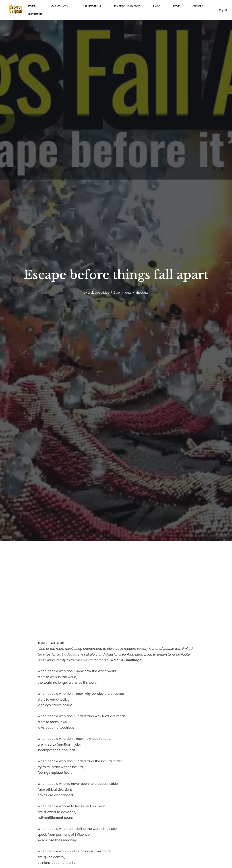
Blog (156, 6)
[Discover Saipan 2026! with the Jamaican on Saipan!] (15, 9)
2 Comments (122, 293)
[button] (70, 6)
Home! (32, 6)
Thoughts (142, 293)
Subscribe (35, 14)
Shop (176, 6)
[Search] (226, 10)
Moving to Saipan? (127, 6)
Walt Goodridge (99, 293)
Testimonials (92, 6)
